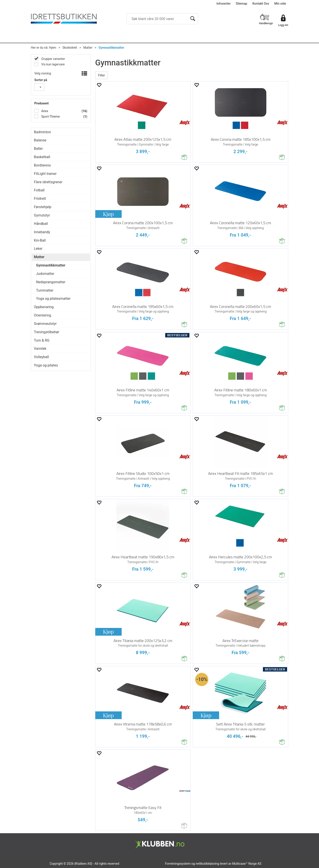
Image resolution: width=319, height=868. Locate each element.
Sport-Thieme (50, 117)
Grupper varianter (53, 59)
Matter (88, 48)
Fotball (39, 190)
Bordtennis (42, 165)
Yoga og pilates (46, 365)
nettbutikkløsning (207, 864)
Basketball (42, 157)
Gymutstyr (42, 215)
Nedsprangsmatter (51, 282)
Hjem (53, 48)
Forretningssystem (178, 864)
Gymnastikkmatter (111, 48)
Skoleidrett (70, 48)
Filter (102, 75)
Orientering (43, 315)
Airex (44, 111)
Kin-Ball (40, 240)
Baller (38, 149)
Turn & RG (42, 340)
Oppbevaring (44, 307)
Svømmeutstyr (45, 324)
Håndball (41, 224)
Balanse (40, 140)
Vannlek (40, 349)
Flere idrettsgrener (48, 182)
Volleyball (41, 357)
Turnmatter (45, 290)
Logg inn (283, 25)
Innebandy (42, 232)
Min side (280, 4)
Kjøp (108, 214)
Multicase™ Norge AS (247, 864)
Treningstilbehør (47, 332)
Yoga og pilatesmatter (53, 299)
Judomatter (45, 274)
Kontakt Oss (261, 4)
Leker (38, 249)
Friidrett (40, 199)
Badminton (42, 132)
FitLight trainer (45, 174)
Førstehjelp (43, 207)
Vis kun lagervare (53, 64)
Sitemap (242, 4)
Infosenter (224, 4)
